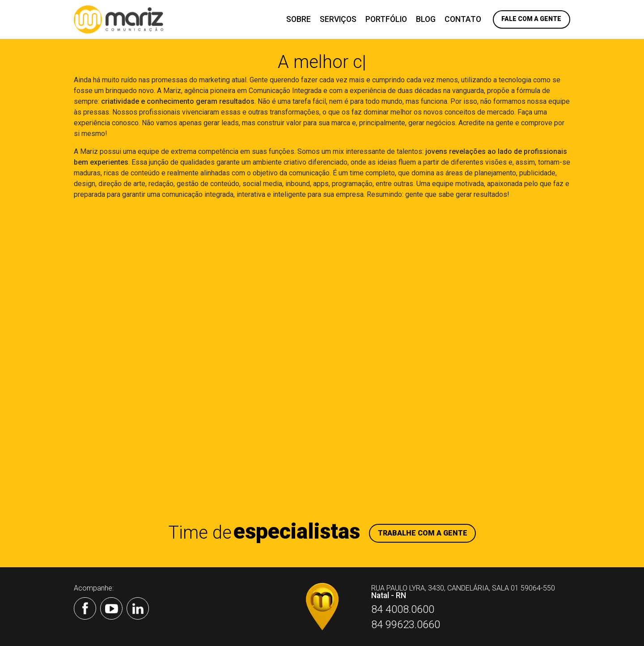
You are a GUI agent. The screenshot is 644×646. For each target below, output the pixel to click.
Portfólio (386, 19)
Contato (463, 19)
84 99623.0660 (406, 625)
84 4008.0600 (403, 609)
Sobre (299, 19)
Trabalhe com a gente (423, 533)
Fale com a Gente (531, 19)
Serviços (338, 19)
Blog (426, 19)
